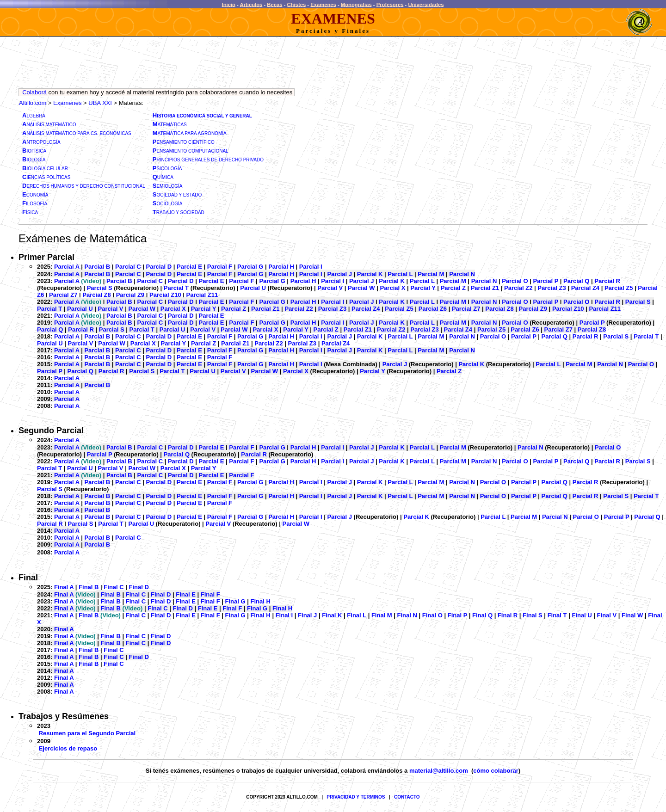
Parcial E (189, 267)
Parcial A (67, 267)
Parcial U (254, 288)
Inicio (229, 4)
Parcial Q (576, 281)
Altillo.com (33, 103)
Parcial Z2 (518, 288)
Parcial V (330, 288)
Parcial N (462, 274)
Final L (357, 615)
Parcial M (431, 274)
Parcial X (392, 288)
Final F (210, 594)
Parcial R (607, 281)
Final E (186, 594)
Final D (139, 587)
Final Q (482, 615)
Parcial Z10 (165, 295)
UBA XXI (100, 103)
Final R (508, 615)
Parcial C (128, 267)
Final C (114, 587)
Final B (89, 587)
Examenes (323, 4)
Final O (432, 615)
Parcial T (177, 288)
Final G (235, 601)
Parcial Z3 (552, 288)
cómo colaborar (496, 771)
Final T (557, 615)
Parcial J (339, 274)
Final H (260, 601)
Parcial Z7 (63, 295)
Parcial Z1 (485, 288)
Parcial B (97, 267)
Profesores (390, 4)
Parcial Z (453, 288)
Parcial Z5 (619, 288)
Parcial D (159, 267)
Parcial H (281, 267)
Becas (274, 4)
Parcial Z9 (130, 295)
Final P (457, 615)
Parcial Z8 (96, 295)
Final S (533, 615)
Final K (332, 615)
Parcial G (250, 267)
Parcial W (361, 288)
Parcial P (546, 281)
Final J (307, 615)
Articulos (251, 4)
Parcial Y (423, 288)
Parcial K (370, 274)
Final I (284, 615)
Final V (607, 615)
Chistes (297, 4)
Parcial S (101, 288)
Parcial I (311, 267)
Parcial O (515, 281)
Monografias (356, 4)
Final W (632, 615)
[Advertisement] (187, 65)
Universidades (426, 4)
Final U (582, 615)
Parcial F (220, 267)
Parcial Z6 (433, 309)
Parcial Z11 (202, 295)
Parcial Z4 (585, 288)
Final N (407, 615)
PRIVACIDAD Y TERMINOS (356, 797)
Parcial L (400, 274)
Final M (382, 615)
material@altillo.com (439, 771)
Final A (64, 587)
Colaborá (34, 92)
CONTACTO (407, 797)
